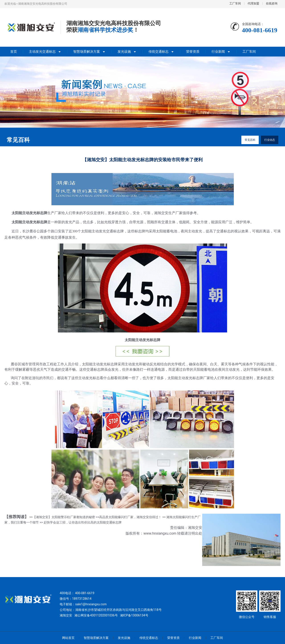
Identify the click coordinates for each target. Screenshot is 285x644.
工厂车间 (249, 52)
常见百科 (250, 140)
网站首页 (68, 638)
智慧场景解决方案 (89, 52)
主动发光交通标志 (45, 52)
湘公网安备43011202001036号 (96, 615)
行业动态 (270, 140)
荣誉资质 (193, 52)
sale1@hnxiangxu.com (91, 604)
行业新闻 (221, 52)
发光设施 (127, 52)
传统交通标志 (161, 52)
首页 (14, 52)
